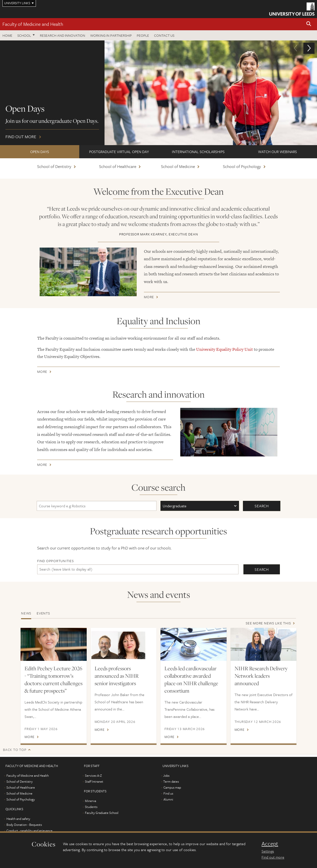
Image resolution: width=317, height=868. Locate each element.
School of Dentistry (54, 166)
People (143, 35)
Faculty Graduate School (102, 813)
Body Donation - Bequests (24, 825)
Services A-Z (93, 775)
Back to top (15, 750)
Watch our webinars (277, 152)
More (149, 298)
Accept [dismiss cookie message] (270, 844)
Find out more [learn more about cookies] (273, 857)
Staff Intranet (94, 781)
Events (43, 613)
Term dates (171, 781)
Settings (268, 851)
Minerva (91, 801)
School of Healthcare (118, 166)
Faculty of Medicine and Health (33, 24)
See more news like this (268, 623)
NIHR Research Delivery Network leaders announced (261, 676)
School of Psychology (242, 166)
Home (7, 35)
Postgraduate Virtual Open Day (119, 152)
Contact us (164, 35)
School (24, 35)
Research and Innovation (63, 35)
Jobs (166, 775)
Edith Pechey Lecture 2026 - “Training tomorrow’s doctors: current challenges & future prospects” (53, 679)
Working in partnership (111, 35)
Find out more (158, 93)
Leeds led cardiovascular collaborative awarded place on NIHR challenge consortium (191, 679)
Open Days (40, 152)
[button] (309, 24)
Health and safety (18, 819)
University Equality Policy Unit (225, 349)
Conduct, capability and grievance (29, 831)
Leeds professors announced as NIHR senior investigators (117, 676)
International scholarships (198, 152)
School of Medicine (178, 166)
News (26, 613)
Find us (168, 793)
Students (91, 807)
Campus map (172, 787)
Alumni (168, 799)
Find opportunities (55, 561)
